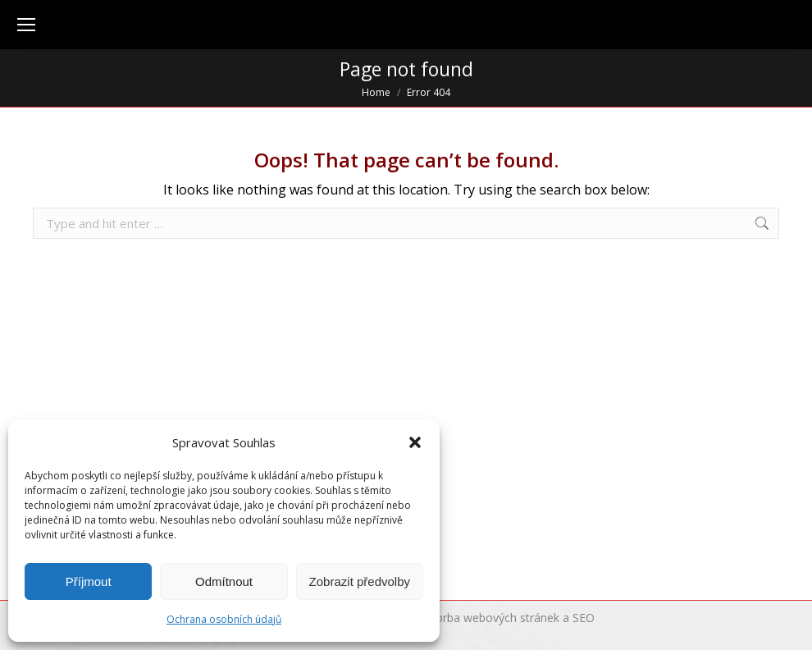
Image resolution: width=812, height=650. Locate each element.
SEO (584, 618)
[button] (415, 442)
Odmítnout (224, 581)
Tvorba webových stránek (491, 618)
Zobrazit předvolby (360, 581)
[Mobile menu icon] (26, 25)
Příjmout (89, 581)
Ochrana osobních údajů (224, 619)
